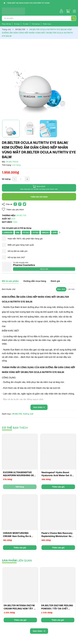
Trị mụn (17, 24)
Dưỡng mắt (28, 414)
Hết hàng (20, 487)
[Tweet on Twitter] (24, 204)
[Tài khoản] (61, 11)
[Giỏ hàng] (68, 11)
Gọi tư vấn (44, 269)
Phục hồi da (7, 24)
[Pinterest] (20, 204)
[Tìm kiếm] (74, 18)
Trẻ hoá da (36, 24)
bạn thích (15, 428)
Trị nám (26, 24)
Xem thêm (39, 631)
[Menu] (74, 11)
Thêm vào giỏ (58, 487)
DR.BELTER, (17, 414)
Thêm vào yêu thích (13, 209)
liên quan (17, 561)
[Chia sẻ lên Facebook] (15, 204)
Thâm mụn (47, 24)
